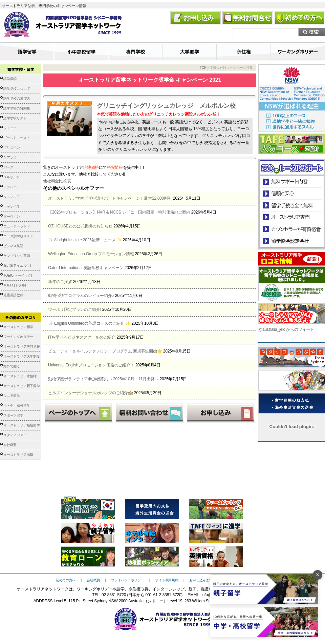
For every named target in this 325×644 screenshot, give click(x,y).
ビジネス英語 (13, 246)
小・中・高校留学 (17, 406)
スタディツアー (15, 435)
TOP (203, 68)
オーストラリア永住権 (20, 376)
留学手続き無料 (291, 205)
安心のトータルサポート (292, 182)
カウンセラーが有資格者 (291, 229)
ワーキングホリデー (18, 337)
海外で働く (12, 366)
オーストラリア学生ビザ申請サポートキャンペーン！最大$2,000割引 (110, 198)
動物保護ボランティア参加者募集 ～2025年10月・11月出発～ (103, 379)
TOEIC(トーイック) (18, 275)
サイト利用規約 (167, 580)
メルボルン (12, 177)
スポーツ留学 (13, 415)
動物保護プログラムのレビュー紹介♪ (81, 296)
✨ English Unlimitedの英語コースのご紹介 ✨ (89, 323)
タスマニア (12, 197)
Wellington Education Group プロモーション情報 (91, 254)
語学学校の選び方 (17, 98)
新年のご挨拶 (60, 282)
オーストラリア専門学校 (22, 347)
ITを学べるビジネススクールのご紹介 (82, 337)
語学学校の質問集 (17, 108)
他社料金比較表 (57, 181)
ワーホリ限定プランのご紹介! (75, 309)
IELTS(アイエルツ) (17, 266)
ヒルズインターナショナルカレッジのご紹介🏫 (91, 393)
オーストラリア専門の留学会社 (291, 217)
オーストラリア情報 (18, 455)
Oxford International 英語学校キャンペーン (86, 268)
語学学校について (17, 89)
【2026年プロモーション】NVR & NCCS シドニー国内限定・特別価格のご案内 (119, 212)
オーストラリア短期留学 (22, 425)
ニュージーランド (17, 226)
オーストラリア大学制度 (22, 356)
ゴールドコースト (17, 138)
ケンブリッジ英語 (17, 256)
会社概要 (10, 445)
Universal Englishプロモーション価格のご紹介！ (91, 365)
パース (8, 167)
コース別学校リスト (18, 236)
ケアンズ (10, 157)
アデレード (12, 187)
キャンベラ (12, 207)
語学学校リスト (15, 118)
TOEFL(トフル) (15, 285)
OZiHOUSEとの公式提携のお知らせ (80, 226)
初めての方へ (66, 580)
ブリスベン (12, 148)
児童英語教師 (13, 295)
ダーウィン (12, 216)
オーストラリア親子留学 (22, 386)
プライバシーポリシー (128, 580)
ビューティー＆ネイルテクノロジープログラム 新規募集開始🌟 (105, 351)
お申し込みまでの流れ (206, 580)
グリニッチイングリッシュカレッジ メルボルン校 (166, 106)
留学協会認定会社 (291, 241)
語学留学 (10, 79)
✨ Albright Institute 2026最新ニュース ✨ (85, 240)
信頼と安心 (292, 193)
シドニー (10, 128)
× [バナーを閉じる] (318, 575)
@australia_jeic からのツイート (286, 329)
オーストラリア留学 (18, 327)
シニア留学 (12, 396)
